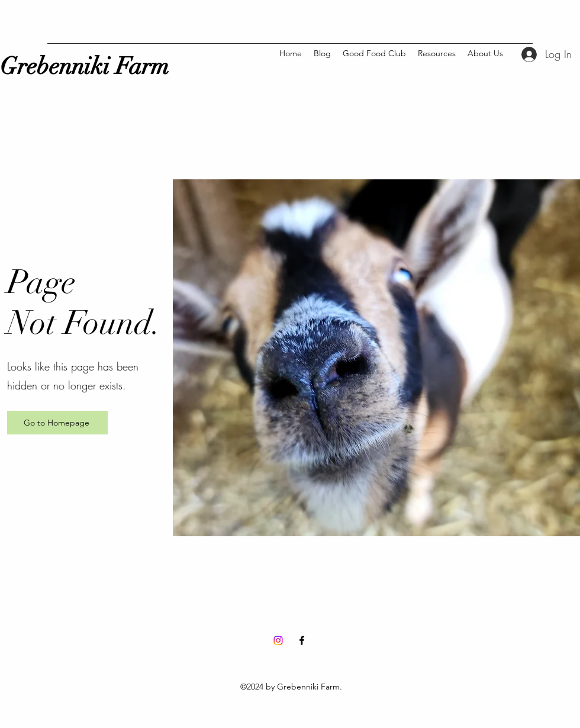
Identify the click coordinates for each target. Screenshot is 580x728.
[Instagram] (278, 640)
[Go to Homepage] (57, 423)
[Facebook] (302, 640)
